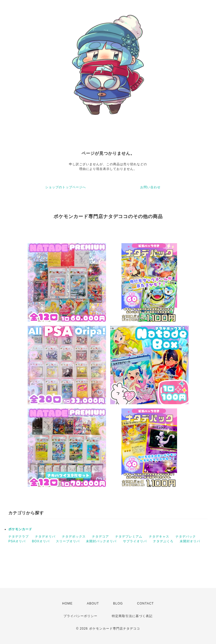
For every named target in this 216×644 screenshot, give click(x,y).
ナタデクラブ (19, 537)
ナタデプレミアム (129, 537)
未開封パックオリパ (101, 541)
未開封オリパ (190, 541)
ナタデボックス (74, 537)
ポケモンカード (20, 529)
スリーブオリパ (68, 541)
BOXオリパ (41, 541)
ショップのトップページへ (66, 187)
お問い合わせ (150, 187)
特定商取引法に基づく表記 (132, 616)
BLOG (118, 603)
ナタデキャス (159, 537)
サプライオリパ (135, 541)
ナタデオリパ (45, 537)
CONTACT (145, 603)
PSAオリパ (17, 541)
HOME (67, 603)
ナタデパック (186, 537)
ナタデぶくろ (163, 541)
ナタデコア (100, 537)
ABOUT (93, 603)
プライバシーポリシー (80, 616)
